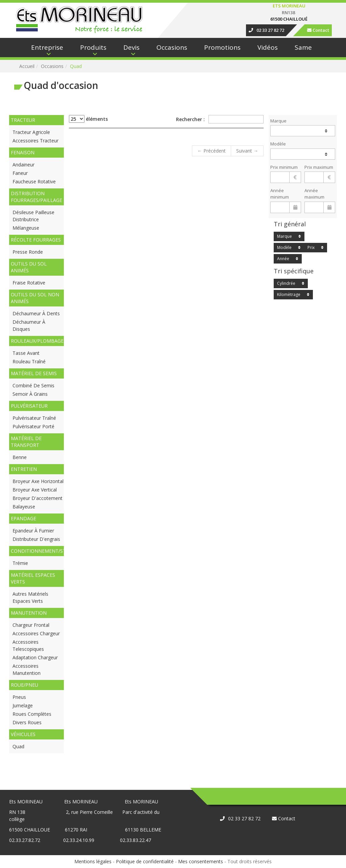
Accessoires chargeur (36, 633)
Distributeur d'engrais (36, 539)
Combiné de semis (33, 385)
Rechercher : (220, 119)
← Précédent (212, 151)
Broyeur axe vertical (35, 490)
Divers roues (27, 722)
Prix (311, 247)
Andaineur (23, 165)
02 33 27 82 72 (266, 30)
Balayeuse (24, 507)
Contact (318, 30)
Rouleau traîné (29, 361)
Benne (20, 457)
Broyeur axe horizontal (38, 481)
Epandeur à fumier (33, 531)
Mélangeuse (26, 228)
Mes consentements (201, 861)
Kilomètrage (289, 294)
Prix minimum (284, 167)
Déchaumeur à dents (36, 313)
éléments (88, 119)
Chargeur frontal (31, 625)
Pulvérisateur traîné (34, 418)
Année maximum (314, 194)
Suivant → (247, 151)
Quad (18, 746)
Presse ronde (28, 252)
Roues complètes (32, 714)
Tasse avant (26, 353)
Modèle (278, 144)
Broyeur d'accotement (38, 498)
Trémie (20, 563)
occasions (52, 66)
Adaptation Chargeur (35, 657)
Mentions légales (93, 861)
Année (283, 259)
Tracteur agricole (31, 132)
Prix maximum (319, 167)
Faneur (20, 173)
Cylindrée (286, 283)
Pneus (19, 697)
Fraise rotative (29, 283)
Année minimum (280, 194)
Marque (278, 121)
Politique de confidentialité (145, 861)
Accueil (27, 66)
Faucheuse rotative (34, 181)
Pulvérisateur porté (33, 426)
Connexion (12, 4)
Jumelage (23, 705)
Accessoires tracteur (35, 141)
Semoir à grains (30, 394)
